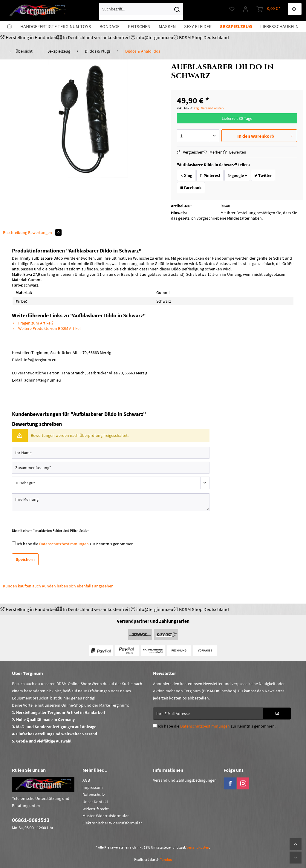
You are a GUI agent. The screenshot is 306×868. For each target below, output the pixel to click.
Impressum (93, 787)
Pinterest (210, 175)
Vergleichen (190, 152)
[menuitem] (141, 12)
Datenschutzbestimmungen (64, 544)
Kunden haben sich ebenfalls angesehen (78, 586)
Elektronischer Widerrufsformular (112, 823)
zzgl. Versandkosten (209, 108)
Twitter (263, 175)
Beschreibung (15, 232)
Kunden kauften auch (22, 586)
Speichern (25, 559)
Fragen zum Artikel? (33, 323)
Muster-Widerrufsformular (106, 816)
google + (237, 175)
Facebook (191, 188)
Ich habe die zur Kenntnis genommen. (76, 544)
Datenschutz (94, 794)
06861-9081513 (31, 820)
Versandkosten (198, 847)
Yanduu (166, 859)
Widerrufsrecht (96, 809)
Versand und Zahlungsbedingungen (185, 780)
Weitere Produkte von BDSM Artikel (46, 328)
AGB (86, 780)
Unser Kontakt (95, 802)
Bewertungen (45, 232)
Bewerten (234, 152)
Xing (186, 175)
